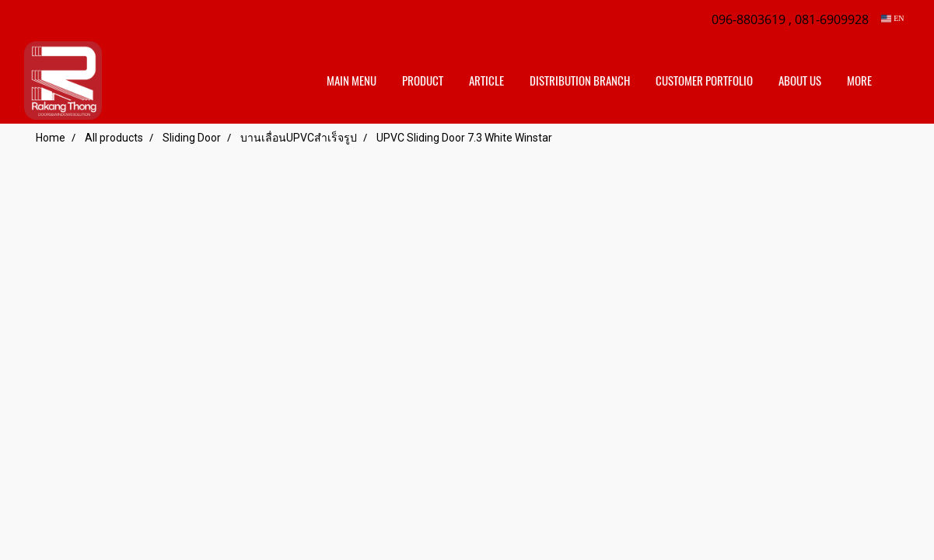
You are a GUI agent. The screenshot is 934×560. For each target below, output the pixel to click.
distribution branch (580, 81)
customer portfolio (704, 81)
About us (800, 81)
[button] (898, 81)
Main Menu (352, 81)
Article (486, 81)
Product (423, 81)
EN (892, 18)
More (859, 81)
